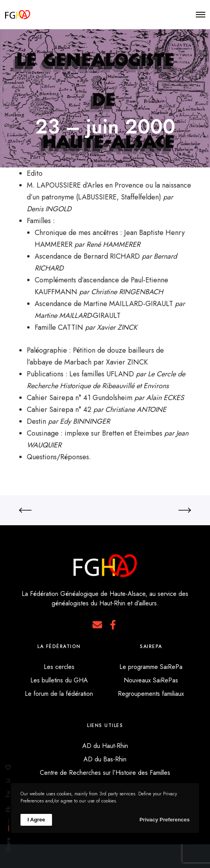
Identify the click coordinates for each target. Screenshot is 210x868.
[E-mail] (97, 625)
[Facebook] (113, 625)
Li (8, 781)
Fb (8, 809)
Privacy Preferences (164, 820)
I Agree (36, 820)
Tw (8, 794)
